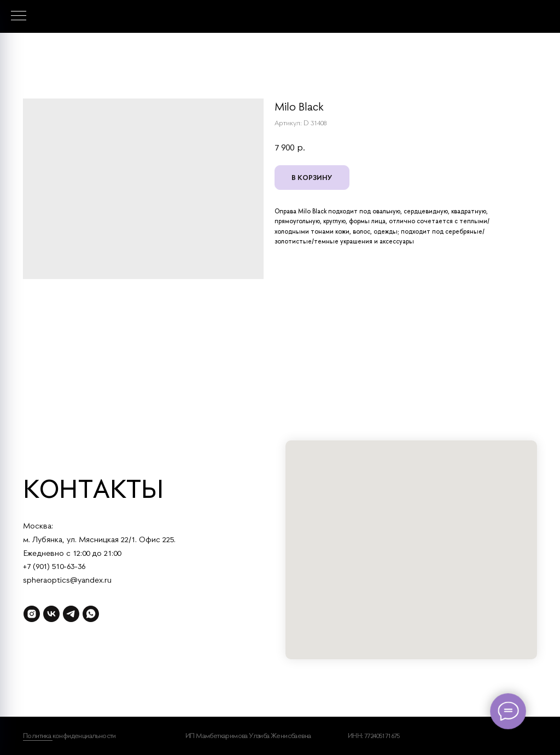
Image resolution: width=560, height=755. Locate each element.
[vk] (51, 614)
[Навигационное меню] (19, 16)
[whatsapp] (91, 614)
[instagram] (32, 614)
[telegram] (71, 614)
